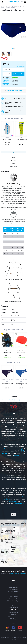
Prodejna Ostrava (6, 83)
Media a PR (14, 615)
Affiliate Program (13, 619)
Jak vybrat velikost (21, 66)
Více (14, 515)
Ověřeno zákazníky (13, 587)
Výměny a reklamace (13, 597)
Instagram (23, 574)
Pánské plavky (17, 6)
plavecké (20, 503)
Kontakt (14, 583)
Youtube (12, 574)
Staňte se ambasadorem (13, 617)
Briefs (23, 6)
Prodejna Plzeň (5, 84)
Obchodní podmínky (13, 603)
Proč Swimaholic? (13, 589)
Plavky (10, 6)
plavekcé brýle (6, 499)
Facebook (17, 574)
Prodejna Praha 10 (6, 79)
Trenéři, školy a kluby (13, 613)
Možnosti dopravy (21, 64)
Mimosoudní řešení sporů (14, 601)
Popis (13, 152)
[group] (7, 134)
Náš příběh (13, 585)
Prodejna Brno (5, 82)
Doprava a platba (13, 599)
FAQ (13, 621)
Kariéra (13, 623)
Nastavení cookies (13, 607)
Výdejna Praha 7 (6, 80)
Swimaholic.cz (4, 6)
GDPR (13, 605)
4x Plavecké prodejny (13, 591)
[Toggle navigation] (2, 2)
